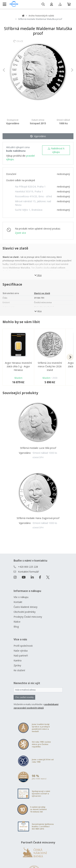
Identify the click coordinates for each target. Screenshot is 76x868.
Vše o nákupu (21, 597)
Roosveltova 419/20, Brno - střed (33, 196)
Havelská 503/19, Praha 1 (29, 191)
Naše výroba (21, 651)
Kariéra (18, 660)
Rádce (17, 622)
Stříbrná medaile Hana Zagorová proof (38, 518)
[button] (8, 70)
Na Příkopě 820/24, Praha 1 (30, 187)
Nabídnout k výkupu (56, 150)
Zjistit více (20, 233)
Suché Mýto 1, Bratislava (29, 210)
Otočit (18, 43)
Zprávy (17, 665)
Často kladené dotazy (26, 607)
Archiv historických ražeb (41, 16)
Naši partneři (21, 656)
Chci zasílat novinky (24, 697)
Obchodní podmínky (25, 612)
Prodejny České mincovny (28, 617)
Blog (16, 627)
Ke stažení (19, 670)
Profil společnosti (23, 646)
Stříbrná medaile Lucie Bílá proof (38, 448)
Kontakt (18, 602)
